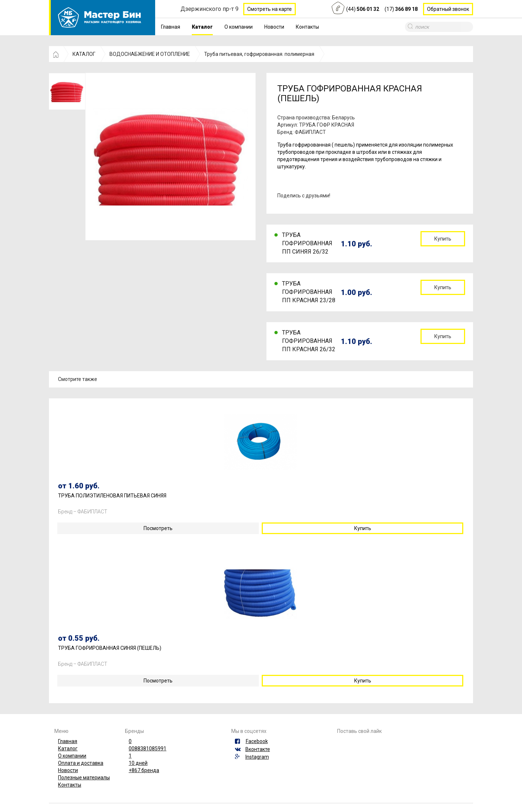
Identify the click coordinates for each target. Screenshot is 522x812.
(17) (401, 9)
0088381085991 (148, 749)
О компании (239, 27)
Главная (171, 27)
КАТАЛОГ (84, 54)
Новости (274, 27)
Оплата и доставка (81, 763)
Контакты (307, 27)
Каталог (202, 27)
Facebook (257, 741)
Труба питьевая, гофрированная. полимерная (259, 54)
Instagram (257, 757)
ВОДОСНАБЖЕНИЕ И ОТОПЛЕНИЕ (150, 54)
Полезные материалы (84, 778)
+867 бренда (144, 770)
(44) (363, 9)
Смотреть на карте (270, 9)
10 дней (138, 763)
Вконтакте (258, 749)
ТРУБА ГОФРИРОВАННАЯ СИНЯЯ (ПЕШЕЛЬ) (110, 648)
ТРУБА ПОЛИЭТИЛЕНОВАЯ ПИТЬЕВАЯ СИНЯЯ (112, 496)
